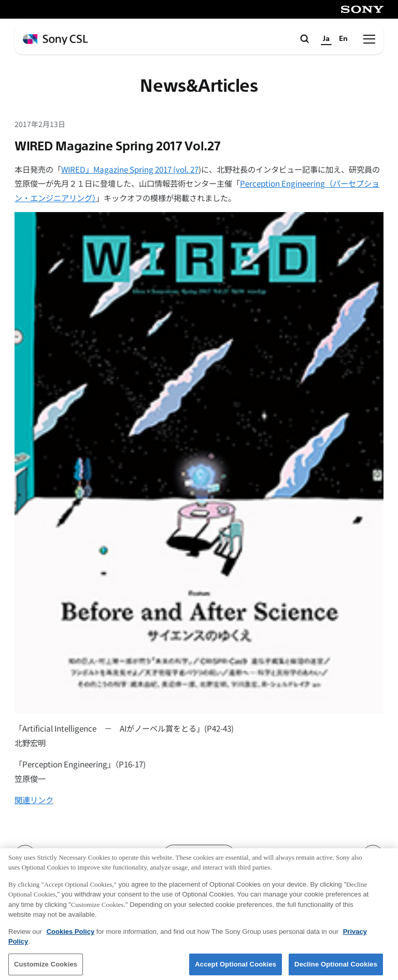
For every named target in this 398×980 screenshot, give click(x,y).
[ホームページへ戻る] (55, 40)
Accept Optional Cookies (236, 967)
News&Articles (199, 86)
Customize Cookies (46, 967)
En (343, 39)
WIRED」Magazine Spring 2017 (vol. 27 (130, 169)
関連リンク (34, 800)
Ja (326, 39)
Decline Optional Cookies (336, 967)
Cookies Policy (70, 935)
